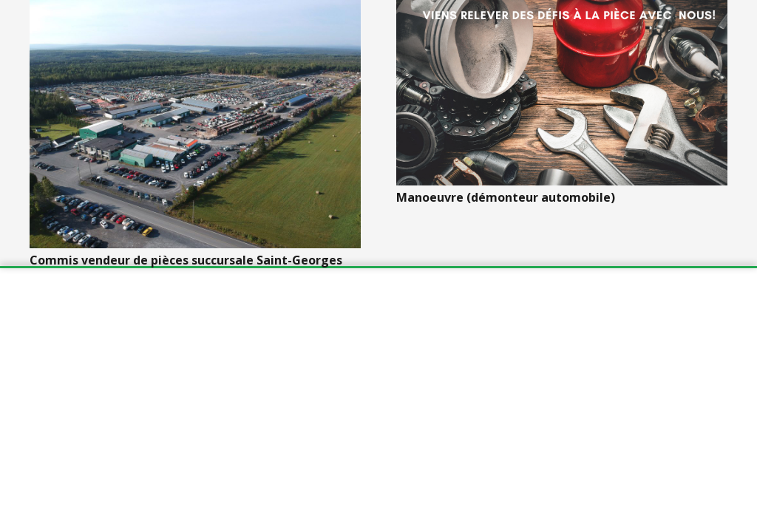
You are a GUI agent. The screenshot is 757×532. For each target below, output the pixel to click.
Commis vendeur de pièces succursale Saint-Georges (186, 260)
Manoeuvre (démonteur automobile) (506, 197)
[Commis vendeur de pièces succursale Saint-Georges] (195, 124)
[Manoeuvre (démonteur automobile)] (562, 93)
